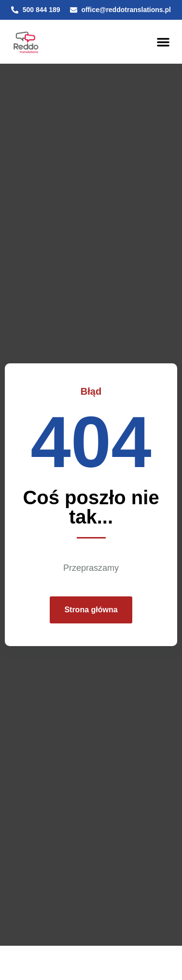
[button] (163, 42)
